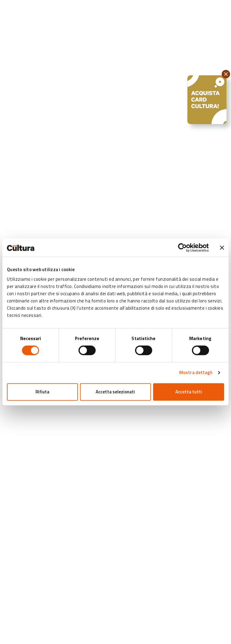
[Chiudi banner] (222, 248)
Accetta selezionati (115, 392)
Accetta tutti (189, 392)
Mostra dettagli (196, 372)
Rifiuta (42, 392)
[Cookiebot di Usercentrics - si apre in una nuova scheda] (182, 248)
